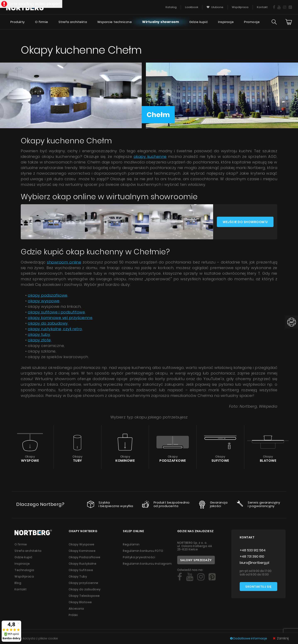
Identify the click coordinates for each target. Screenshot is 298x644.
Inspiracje (226, 22)
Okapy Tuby (78, 576)
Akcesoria (76, 609)
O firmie (42, 22)
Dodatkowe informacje (249, 638)
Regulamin (131, 544)
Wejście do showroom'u (245, 222)
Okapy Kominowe (82, 551)
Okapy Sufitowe (81, 570)
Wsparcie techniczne (115, 22)
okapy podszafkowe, (48, 295)
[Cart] (289, 22)
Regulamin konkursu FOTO (143, 551)
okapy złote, (40, 340)
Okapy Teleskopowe (84, 596)
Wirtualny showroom (161, 22)
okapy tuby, (39, 334)
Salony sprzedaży (196, 560)
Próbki (73, 615)
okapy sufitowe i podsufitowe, (57, 312)
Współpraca (24, 576)
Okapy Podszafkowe (85, 557)
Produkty (18, 22)
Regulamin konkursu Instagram (147, 564)
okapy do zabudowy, (48, 323)
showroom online (64, 262)
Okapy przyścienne (84, 583)
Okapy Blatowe (80, 602)
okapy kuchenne (150, 156)
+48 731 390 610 (252, 556)
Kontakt (21, 589)
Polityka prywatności (139, 557)
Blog (18, 583)
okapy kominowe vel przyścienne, (60, 318)
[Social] (180, 577)
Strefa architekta (73, 22)
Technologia (24, 570)
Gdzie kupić (199, 22)
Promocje (252, 22)
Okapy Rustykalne (82, 564)
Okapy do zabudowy (85, 589)
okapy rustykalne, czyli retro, (55, 329)
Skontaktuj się (258, 587)
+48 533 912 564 (253, 550)
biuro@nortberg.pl (254, 563)
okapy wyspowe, (44, 301)
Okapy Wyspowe (82, 544)
